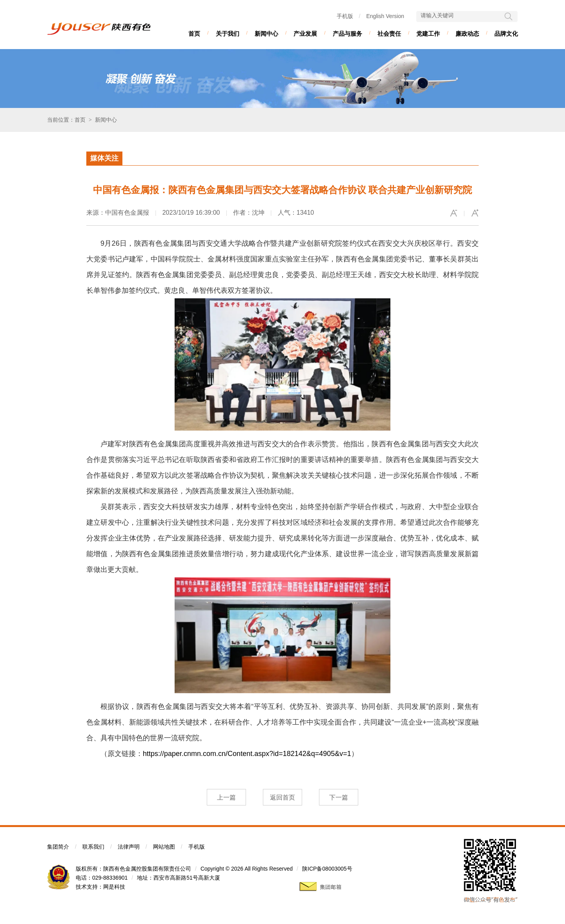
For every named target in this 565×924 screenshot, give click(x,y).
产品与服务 (347, 34)
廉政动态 (467, 34)
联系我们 (93, 847)
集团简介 (58, 847)
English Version (385, 16)
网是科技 (114, 887)
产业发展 (305, 34)
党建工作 (428, 34)
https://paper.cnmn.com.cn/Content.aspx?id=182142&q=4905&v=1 (247, 754)
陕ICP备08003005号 (327, 869)
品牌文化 (506, 34)
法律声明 (129, 847)
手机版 (345, 16)
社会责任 (389, 34)
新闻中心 (266, 34)
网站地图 (164, 847)
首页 (194, 34)
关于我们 (228, 34)
